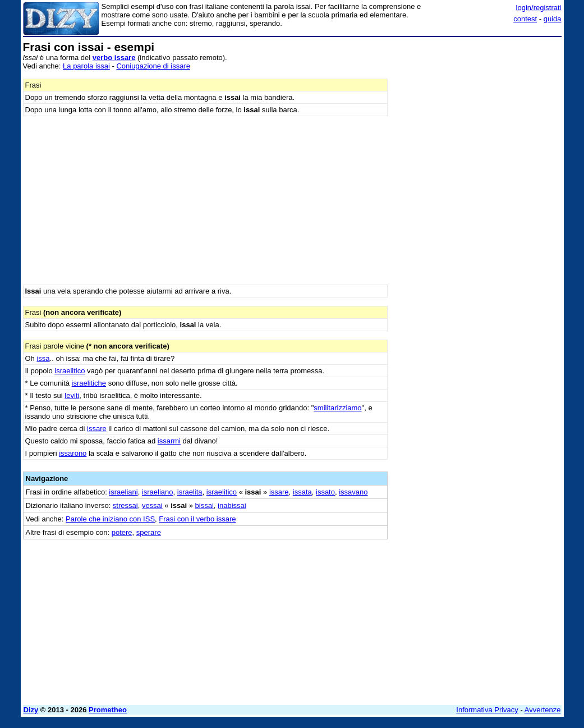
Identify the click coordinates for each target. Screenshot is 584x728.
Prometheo (108, 710)
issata (302, 492)
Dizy (31, 710)
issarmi (169, 441)
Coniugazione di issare (153, 66)
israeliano (158, 492)
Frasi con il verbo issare (197, 519)
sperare (149, 532)
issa (43, 358)
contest (525, 19)
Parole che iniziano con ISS (110, 519)
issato (325, 492)
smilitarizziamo (337, 408)
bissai (204, 505)
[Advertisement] (477, 111)
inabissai (232, 505)
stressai (125, 505)
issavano (353, 492)
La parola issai (86, 66)
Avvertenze (543, 710)
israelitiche (89, 383)
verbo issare (114, 58)
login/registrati (539, 8)
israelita (190, 492)
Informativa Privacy (487, 710)
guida (553, 19)
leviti (72, 395)
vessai (152, 505)
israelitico (70, 371)
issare (97, 429)
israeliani (123, 492)
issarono (73, 453)
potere (122, 532)
